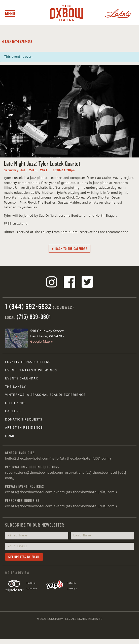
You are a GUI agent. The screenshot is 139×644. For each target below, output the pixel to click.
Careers (13, 411)
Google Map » (42, 342)
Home (10, 436)
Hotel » (31, 583)
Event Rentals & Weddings (31, 371)
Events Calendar (22, 379)
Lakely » (32, 589)
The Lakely (15, 387)
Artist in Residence (24, 428)
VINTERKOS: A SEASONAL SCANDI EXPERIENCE (45, 395)
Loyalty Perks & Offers (28, 362)
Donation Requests (24, 420)
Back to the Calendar (17, 42)
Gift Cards (15, 403)
